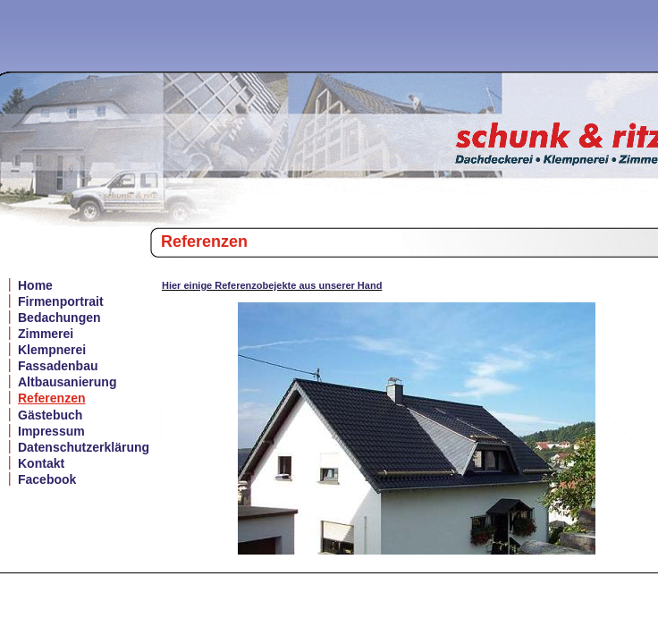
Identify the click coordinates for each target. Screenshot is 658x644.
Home (35, 285)
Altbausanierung (67, 382)
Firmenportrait (61, 301)
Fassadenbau (58, 366)
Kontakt (41, 463)
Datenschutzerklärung (84, 447)
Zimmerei (46, 334)
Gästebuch (50, 415)
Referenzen (51, 398)
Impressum (51, 431)
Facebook (47, 479)
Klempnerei (52, 350)
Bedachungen (59, 318)
